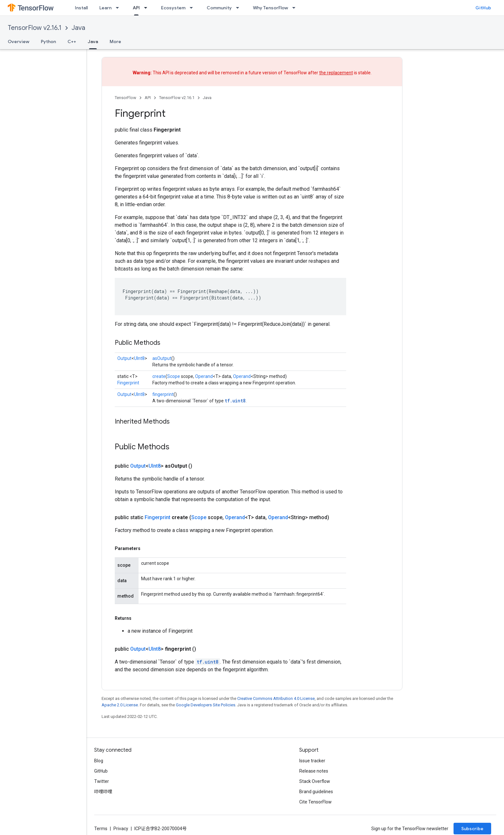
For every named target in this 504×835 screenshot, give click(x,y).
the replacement (336, 73)
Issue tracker (312, 761)
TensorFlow (126, 98)
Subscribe (472, 829)
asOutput (162, 358)
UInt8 (139, 358)
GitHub (483, 8)
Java (78, 28)
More (115, 41)
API (148, 98)
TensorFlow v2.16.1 (35, 28)
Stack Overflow (315, 781)
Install (81, 8)
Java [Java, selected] (93, 41)
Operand (204, 376)
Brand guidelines (316, 792)
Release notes (314, 771)
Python (48, 41)
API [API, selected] (136, 8)
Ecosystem (173, 8)
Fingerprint (128, 383)
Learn (105, 8)
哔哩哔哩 (103, 792)
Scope (174, 376)
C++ (72, 41)
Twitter (102, 781)
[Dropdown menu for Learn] (119, 8)
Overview (18, 41)
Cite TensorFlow (315, 802)
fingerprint (163, 394)
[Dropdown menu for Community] (239, 8)
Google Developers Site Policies (206, 705)
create (159, 376)
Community (219, 8)
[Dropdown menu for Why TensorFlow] (296, 8)
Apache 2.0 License (120, 705)
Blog (99, 761)
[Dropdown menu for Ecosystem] (193, 8)
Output (124, 358)
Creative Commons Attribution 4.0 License (276, 698)
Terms (101, 829)
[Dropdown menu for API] (148, 8)
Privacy (121, 829)
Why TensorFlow (270, 8)
